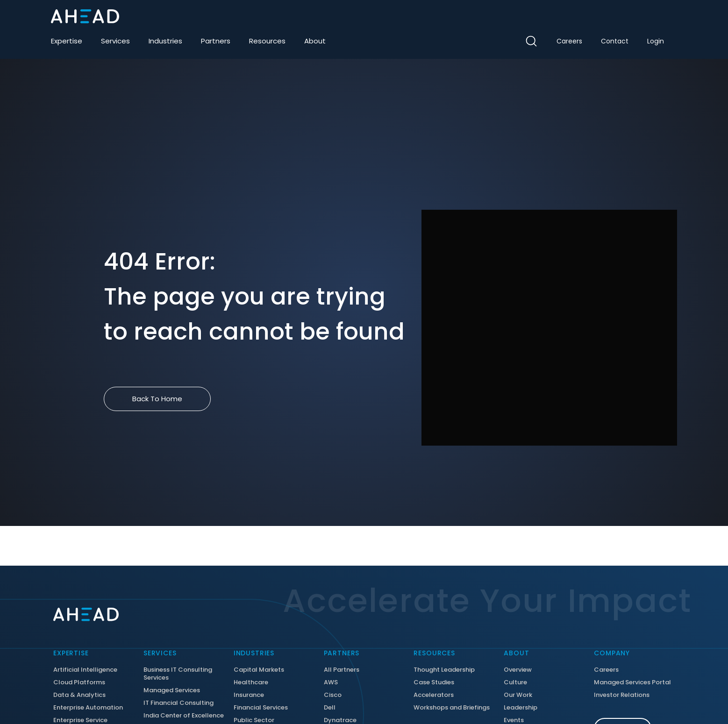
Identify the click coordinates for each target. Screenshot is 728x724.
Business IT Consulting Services (178, 674)
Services (115, 41)
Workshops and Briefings (452, 708)
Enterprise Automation (88, 708)
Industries (165, 41)
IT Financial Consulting (178, 703)
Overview (518, 670)
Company (612, 653)
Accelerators (434, 695)
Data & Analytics (79, 695)
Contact (615, 41)
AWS (331, 683)
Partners (216, 41)
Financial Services (261, 708)
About (315, 41)
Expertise (67, 41)
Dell (330, 708)
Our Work (518, 695)
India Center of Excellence (184, 716)
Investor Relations (622, 695)
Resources (267, 41)
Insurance (249, 695)
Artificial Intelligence (85, 670)
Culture (515, 683)
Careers (569, 41)
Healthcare (251, 683)
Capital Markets (259, 670)
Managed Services (172, 691)
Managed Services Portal (632, 683)
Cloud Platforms (79, 683)
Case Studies (434, 683)
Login (656, 41)
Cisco (333, 695)
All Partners (342, 670)
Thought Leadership (444, 670)
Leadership (521, 708)
